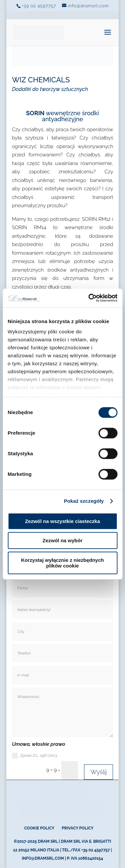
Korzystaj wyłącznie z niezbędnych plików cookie (62, 563)
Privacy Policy (77, 828)
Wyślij (98, 772)
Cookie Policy (39, 828)
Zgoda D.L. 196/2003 (35, 756)
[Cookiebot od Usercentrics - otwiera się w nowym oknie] (89, 298)
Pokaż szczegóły (84, 501)
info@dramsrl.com (43, 858)
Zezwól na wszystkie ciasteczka (62, 521)
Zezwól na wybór (62, 540)
